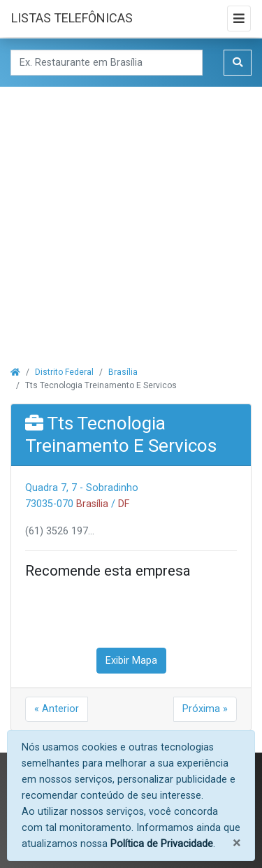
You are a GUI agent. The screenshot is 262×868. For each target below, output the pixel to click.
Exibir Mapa (131, 661)
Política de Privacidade (162, 844)
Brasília (123, 372)
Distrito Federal (64, 372)
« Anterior (57, 709)
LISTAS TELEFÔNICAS (72, 18)
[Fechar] (236, 843)
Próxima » (205, 709)
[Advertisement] (131, 218)
